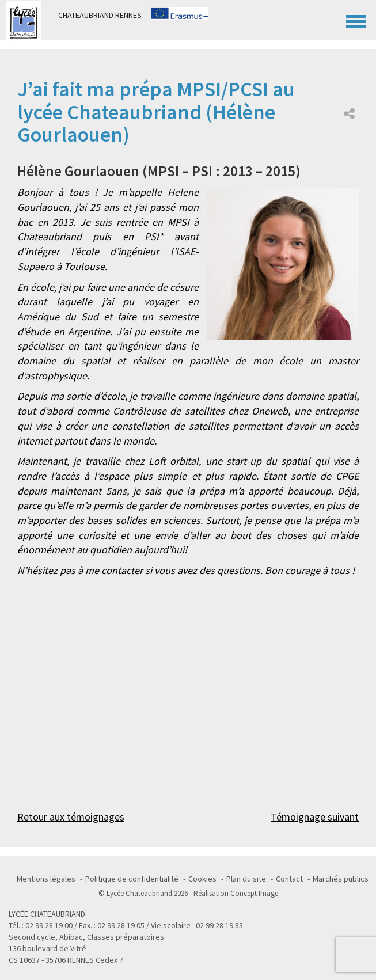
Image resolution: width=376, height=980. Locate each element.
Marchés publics (341, 879)
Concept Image (254, 893)
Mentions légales (46, 879)
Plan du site (246, 879)
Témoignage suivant (315, 817)
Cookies (202, 879)
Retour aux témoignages (71, 817)
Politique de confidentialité (132, 879)
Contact (289, 879)
